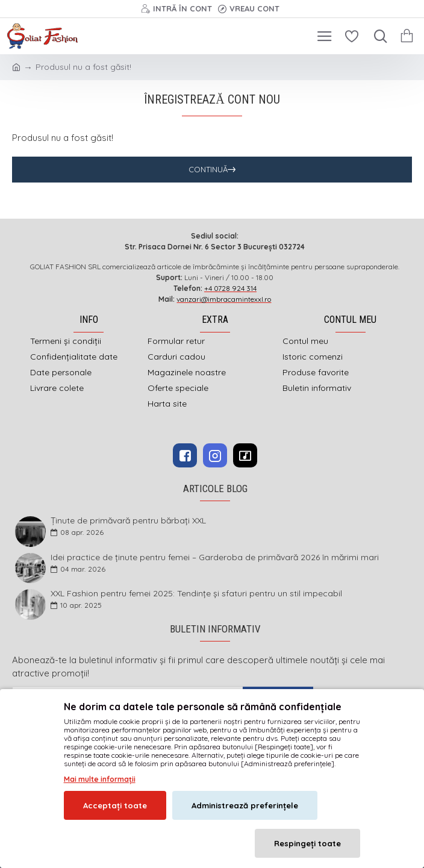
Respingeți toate (307, 843)
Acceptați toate (115, 805)
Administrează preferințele (245, 805)
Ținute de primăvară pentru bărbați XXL (128, 521)
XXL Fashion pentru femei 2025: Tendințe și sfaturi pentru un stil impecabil (196, 594)
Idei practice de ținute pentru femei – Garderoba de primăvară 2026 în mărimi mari (215, 557)
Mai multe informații (100, 779)
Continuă (208, 169)
